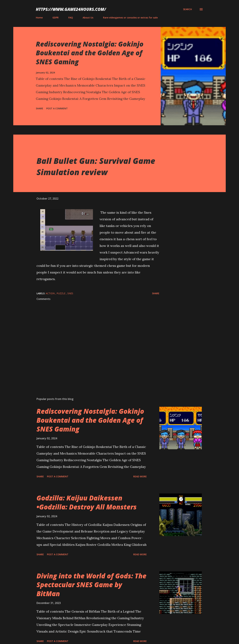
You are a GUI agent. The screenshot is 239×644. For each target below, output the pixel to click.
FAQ (71, 18)
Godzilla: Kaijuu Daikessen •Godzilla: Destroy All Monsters (87, 502)
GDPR (56, 18)
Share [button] (40, 108)
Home (39, 18)
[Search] (187, 9)
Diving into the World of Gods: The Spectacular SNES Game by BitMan (91, 585)
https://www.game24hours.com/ (71, 9)
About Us (88, 18)
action (51, 293)
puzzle (61, 293)
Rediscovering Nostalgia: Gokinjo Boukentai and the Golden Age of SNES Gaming (90, 53)
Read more (140, 476)
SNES (70, 293)
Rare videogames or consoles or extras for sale (130, 18)
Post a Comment (57, 108)
